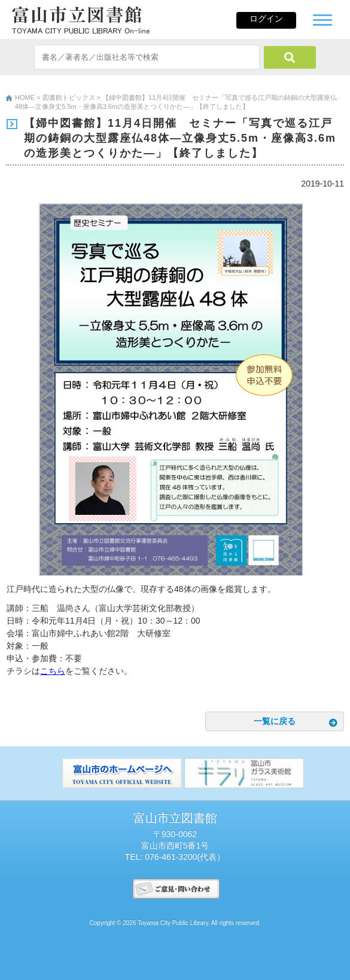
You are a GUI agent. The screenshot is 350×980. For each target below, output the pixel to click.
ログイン (266, 19)
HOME (25, 97)
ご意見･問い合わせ (176, 889)
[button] (322, 19)
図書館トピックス (69, 97)
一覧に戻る (275, 721)
